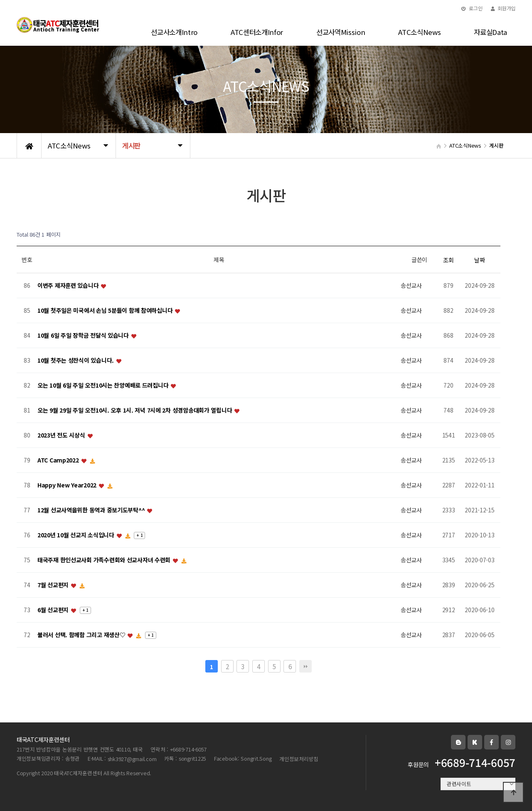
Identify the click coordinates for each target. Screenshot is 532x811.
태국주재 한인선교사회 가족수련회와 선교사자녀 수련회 (105, 560)
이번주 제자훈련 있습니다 (69, 286)
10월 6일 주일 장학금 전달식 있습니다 (84, 336)
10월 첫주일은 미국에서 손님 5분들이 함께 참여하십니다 (106, 311)
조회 (448, 260)
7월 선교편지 (54, 585)
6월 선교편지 (54, 610)
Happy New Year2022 (68, 485)
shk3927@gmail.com (132, 759)
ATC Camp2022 (59, 460)
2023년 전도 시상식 (62, 435)
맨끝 (305, 666)
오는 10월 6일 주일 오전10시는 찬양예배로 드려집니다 (104, 386)
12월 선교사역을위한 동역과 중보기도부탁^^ (92, 510)
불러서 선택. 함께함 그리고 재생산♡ (82, 635)
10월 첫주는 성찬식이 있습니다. (76, 361)
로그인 (472, 8)
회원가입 (503, 8)
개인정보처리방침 (299, 759)
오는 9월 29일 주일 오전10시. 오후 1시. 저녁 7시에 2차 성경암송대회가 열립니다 (135, 410)
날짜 (479, 260)
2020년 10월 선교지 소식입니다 (76, 535)
